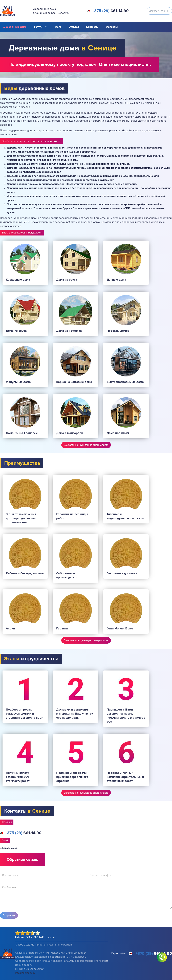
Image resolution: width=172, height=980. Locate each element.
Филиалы (112, 27)
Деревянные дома (15, 27)
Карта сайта (118, 953)
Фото (58, 27)
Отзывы (74, 27)
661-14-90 (110, 11)
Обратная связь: (22, 859)
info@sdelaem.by (9, 848)
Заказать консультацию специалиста (86, 445)
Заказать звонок (159, 11)
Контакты (92, 27)
